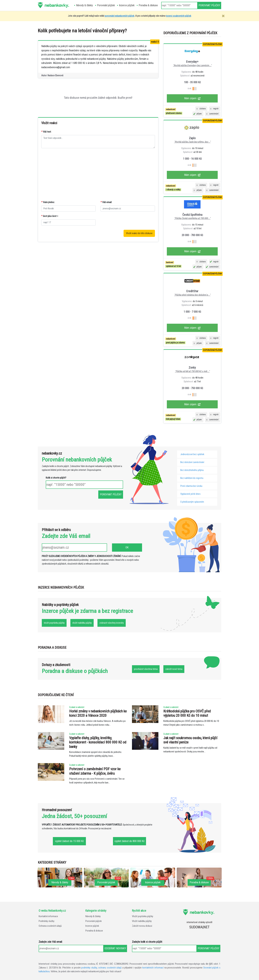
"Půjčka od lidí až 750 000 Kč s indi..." (192, 371)
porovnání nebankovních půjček (120, 16)
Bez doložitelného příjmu (192, 470)
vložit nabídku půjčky (82, 623)
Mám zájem (192, 98)
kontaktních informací (153, 968)
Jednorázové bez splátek (192, 454)
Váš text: (46, 132)
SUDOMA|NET (199, 927)
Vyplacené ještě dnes (190, 494)
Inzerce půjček (92, 926)
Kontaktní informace (48, 916)
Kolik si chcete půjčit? (56, 478)
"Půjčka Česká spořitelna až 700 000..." (192, 218)
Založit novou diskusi (142, 926)
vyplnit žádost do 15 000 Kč (69, 841)
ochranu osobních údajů (110, 968)
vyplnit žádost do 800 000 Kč (129, 841)
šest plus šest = (50, 216)
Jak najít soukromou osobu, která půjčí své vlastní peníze (190, 740)
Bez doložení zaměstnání (192, 462)
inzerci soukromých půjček (179, 16)
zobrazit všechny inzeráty (112, 623)
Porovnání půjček (93, 921)
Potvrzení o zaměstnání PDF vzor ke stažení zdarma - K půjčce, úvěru (95, 771)
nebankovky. (57, 5)
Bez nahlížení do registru (192, 478)
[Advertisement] (98, 175)
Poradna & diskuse (94, 931)
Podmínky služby (46, 921)
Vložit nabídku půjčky (142, 921)
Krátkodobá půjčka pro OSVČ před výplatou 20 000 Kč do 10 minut (187, 713)
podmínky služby (89, 968)
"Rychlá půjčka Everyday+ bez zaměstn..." (192, 65)
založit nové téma (174, 669)
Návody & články (93, 916)
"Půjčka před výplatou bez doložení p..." (192, 295)
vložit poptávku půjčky (54, 623)
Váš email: (106, 202)
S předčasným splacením (192, 502)
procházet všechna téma (146, 669)
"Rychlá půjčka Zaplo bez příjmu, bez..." (192, 142)
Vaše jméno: (48, 202)
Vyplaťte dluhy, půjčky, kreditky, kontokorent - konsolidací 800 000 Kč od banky (98, 742)
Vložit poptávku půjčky (143, 916)
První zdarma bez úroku (191, 486)
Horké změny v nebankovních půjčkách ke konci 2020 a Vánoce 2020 (98, 713)
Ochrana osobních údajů (50, 926)
